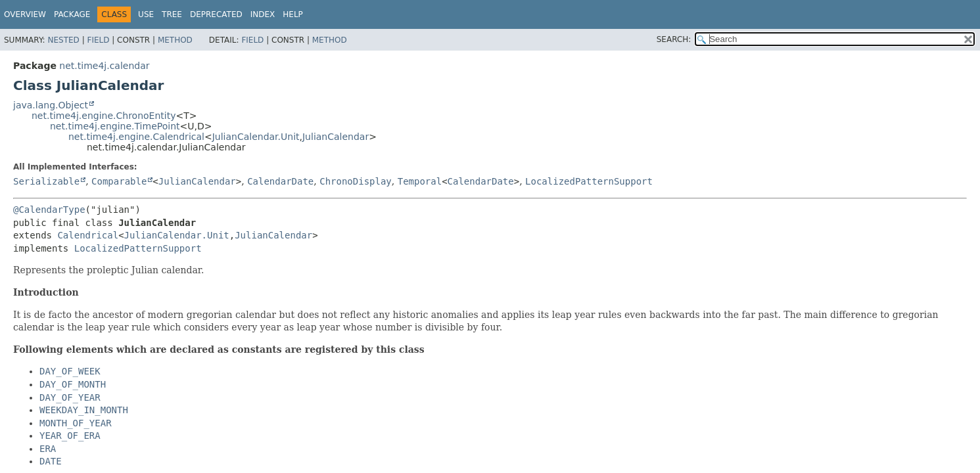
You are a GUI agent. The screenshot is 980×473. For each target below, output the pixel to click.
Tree (172, 14)
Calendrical (88, 235)
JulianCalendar (336, 137)
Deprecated (216, 14)
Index (263, 14)
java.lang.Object (51, 105)
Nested (63, 40)
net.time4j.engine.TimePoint (115, 126)
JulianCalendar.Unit (256, 137)
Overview (25, 14)
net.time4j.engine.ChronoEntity (104, 116)
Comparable (119, 181)
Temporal (420, 181)
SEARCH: (674, 39)
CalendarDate (280, 181)
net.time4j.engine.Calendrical (136, 137)
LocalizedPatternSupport (589, 181)
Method (175, 40)
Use (146, 14)
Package (72, 14)
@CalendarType (49, 210)
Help (293, 14)
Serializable (46, 181)
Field (98, 40)
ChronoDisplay (356, 181)
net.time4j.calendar (104, 66)
